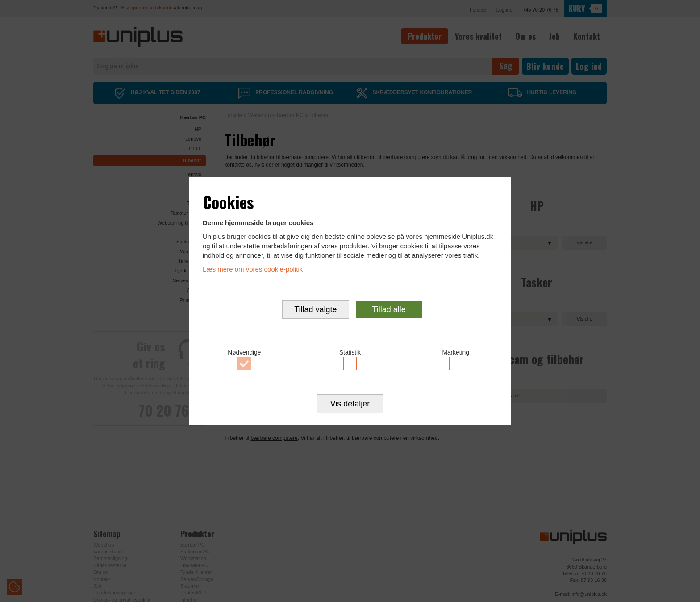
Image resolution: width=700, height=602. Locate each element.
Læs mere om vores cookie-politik (253, 269)
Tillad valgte (315, 310)
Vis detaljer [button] (350, 405)
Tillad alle (389, 310)
